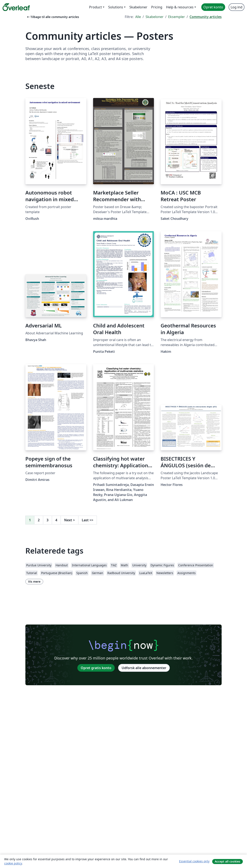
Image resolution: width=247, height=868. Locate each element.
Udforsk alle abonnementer (144, 668)
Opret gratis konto (96, 668)
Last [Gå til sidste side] (88, 520)
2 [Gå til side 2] (39, 520)
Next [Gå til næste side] (70, 520)
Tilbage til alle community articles (53, 17)
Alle (138, 17)
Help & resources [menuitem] (180, 7)
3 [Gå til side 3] (47, 520)
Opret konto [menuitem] (213, 7)
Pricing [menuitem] (157, 7)
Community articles (206, 17)
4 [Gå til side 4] (56, 520)
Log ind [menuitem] (237, 7)
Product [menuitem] (96, 7)
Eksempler (177, 17)
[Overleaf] (16, 7)
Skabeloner (155, 17)
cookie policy (13, 863)
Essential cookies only (194, 861)
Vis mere (34, 581)
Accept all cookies (227, 861)
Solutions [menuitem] (116, 7)
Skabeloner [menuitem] (138, 7)
